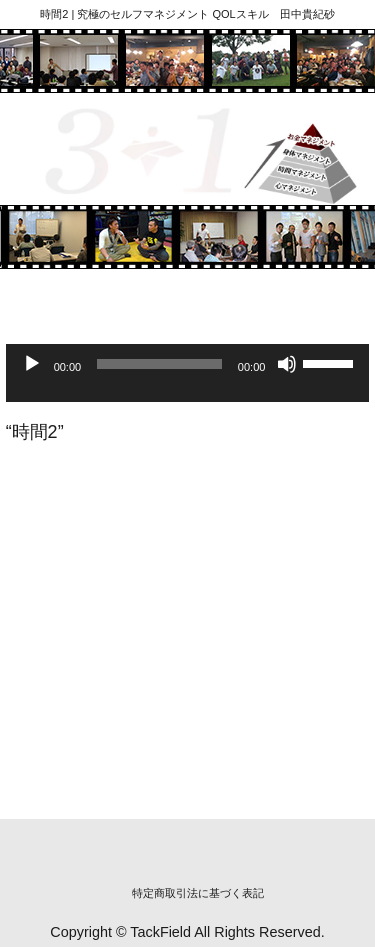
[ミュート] (287, 364)
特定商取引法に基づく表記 (198, 893)
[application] (188, 382)
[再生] (32, 364)
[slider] (159, 364)
